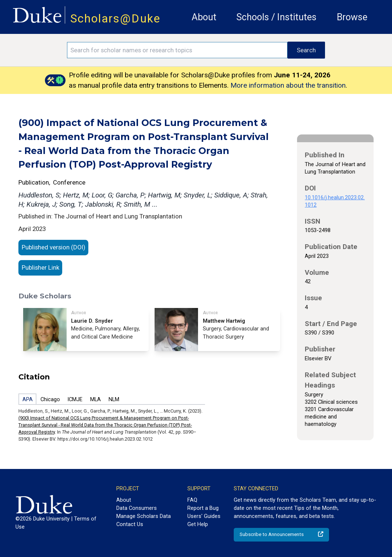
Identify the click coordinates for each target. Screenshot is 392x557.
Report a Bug (203, 508)
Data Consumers (137, 508)
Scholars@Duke (115, 19)
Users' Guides (204, 516)
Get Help (198, 524)
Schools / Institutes (276, 17)
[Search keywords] (177, 50)
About (204, 17)
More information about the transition (288, 85)
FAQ (192, 500)
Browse (352, 17)
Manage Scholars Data (144, 516)
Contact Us (130, 524)
